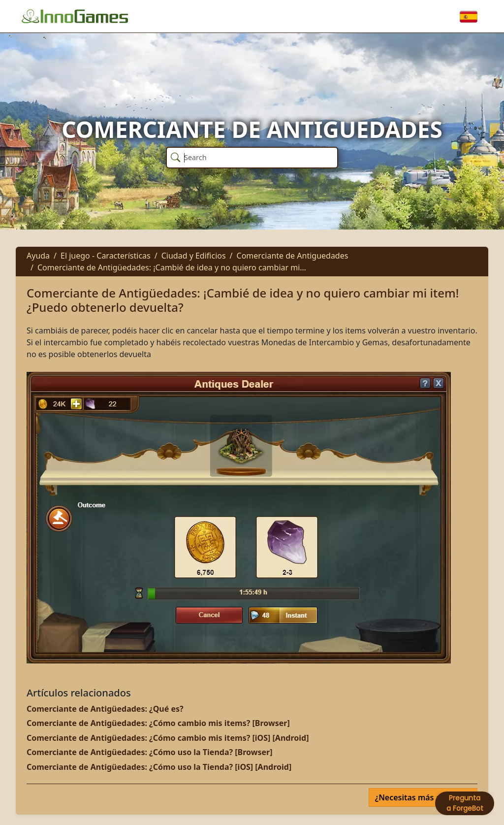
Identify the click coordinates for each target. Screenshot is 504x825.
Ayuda (38, 256)
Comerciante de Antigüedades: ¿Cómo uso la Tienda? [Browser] (149, 752)
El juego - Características (106, 256)
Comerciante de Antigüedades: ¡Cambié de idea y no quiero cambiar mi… (172, 267)
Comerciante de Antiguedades (293, 256)
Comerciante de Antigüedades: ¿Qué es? (105, 709)
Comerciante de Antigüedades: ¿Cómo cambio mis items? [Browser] (158, 723)
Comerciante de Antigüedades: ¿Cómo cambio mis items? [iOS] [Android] (168, 738)
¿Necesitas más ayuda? (420, 797)
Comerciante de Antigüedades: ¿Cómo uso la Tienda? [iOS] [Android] (159, 767)
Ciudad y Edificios (194, 256)
